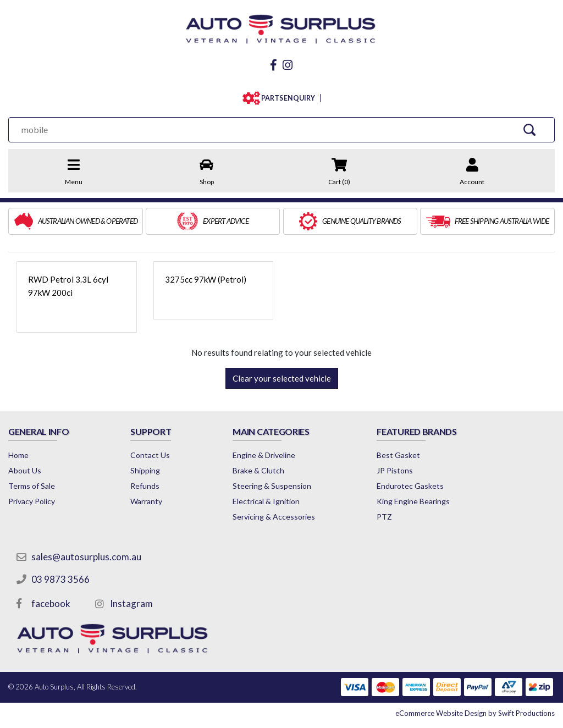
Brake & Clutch (258, 470)
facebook (51, 603)
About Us (25, 470)
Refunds (145, 486)
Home (18, 455)
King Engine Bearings (413, 501)
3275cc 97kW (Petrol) (206, 279)
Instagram (131, 603)
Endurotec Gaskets (410, 486)
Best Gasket (398, 455)
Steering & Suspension (272, 486)
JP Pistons (395, 470)
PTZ (384, 517)
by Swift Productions (475, 713)
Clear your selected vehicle (282, 378)
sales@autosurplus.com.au (86, 557)
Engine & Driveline (264, 455)
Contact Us (150, 455)
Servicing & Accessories (274, 517)
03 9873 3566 (60, 579)
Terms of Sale (32, 486)
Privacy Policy (32, 501)
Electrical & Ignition (266, 501)
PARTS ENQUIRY (286, 98)
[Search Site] (530, 129)
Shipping (145, 470)
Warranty (146, 501)
